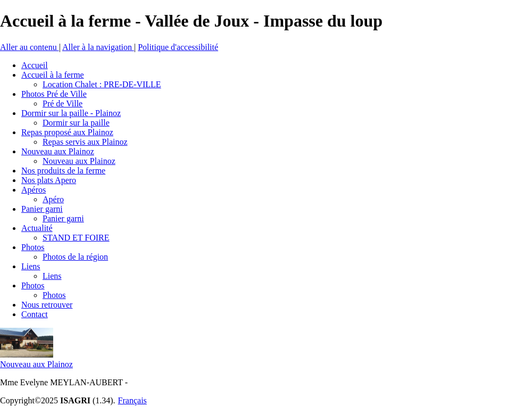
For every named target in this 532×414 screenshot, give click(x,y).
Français (132, 400)
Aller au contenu (30, 47)
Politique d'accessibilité (178, 47)
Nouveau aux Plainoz (36, 364)
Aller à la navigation (98, 47)
